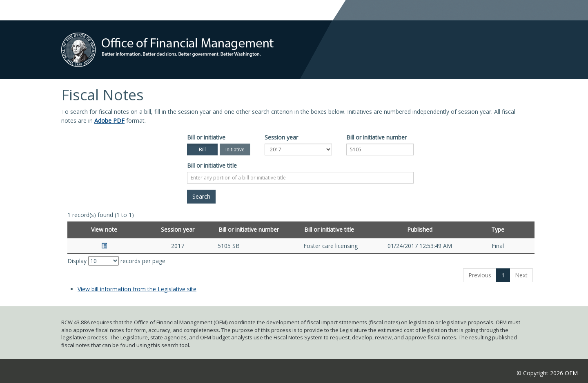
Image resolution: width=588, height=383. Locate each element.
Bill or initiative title (212, 165)
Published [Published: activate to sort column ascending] (420, 229)
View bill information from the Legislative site (137, 289)
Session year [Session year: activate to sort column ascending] (178, 229)
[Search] (201, 197)
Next (521, 275)
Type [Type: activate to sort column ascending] (498, 229)
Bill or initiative (206, 137)
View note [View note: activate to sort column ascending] (104, 229)
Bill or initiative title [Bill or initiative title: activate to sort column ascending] (329, 229)
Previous (480, 275)
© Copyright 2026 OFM (547, 373)
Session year (281, 137)
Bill (202, 149)
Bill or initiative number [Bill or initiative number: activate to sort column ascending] (249, 229)
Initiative (235, 149)
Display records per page (116, 261)
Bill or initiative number (376, 137)
